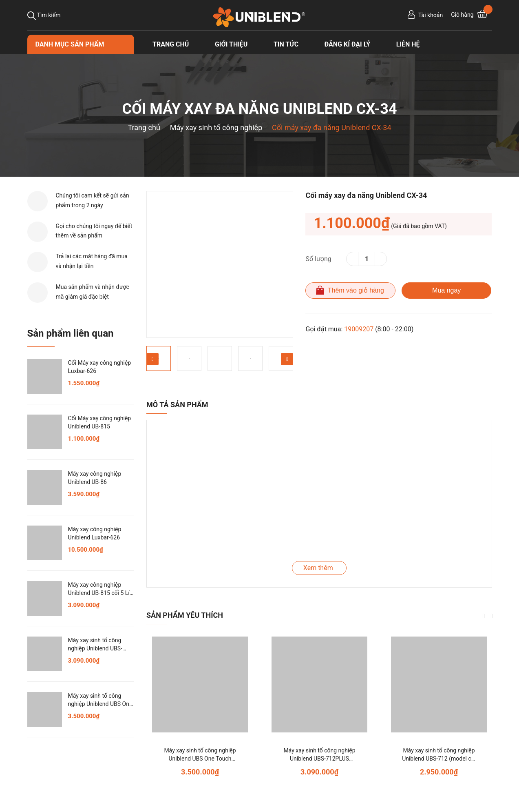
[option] (220, 264)
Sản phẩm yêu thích (185, 615)
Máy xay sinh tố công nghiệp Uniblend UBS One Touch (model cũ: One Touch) (200, 758)
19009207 (359, 329)
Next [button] (287, 359)
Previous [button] (152, 359)
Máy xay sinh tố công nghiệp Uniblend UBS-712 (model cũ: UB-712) (439, 758)
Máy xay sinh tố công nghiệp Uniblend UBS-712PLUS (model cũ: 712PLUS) (319, 758)
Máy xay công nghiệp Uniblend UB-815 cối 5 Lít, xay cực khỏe (100, 593)
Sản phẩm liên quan (71, 333)
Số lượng (318, 259)
